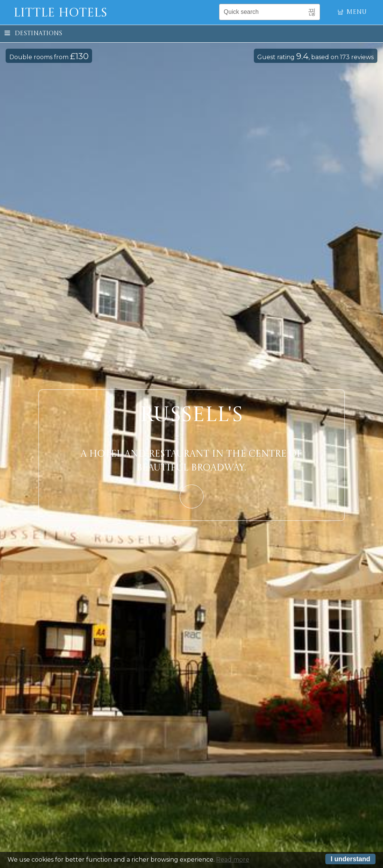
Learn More (191, 497)
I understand (350, 859)
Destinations (33, 34)
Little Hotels (60, 13)
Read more (233, 860)
